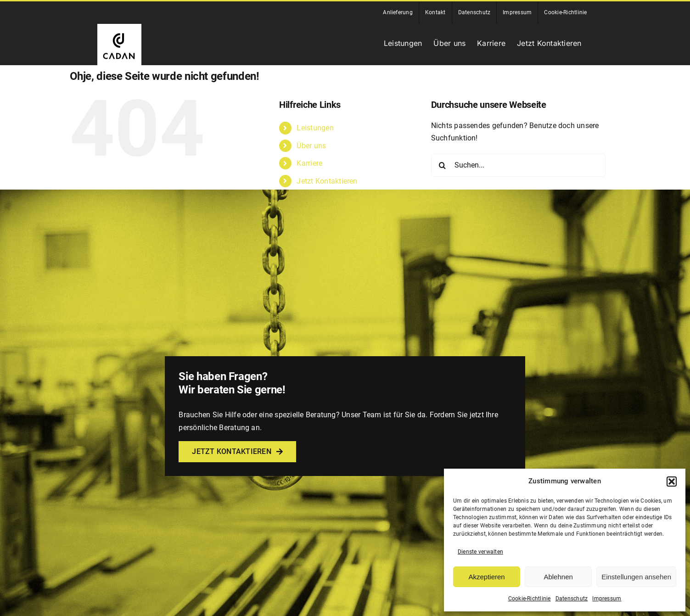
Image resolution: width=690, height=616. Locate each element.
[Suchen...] (518, 165)
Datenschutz (572, 599)
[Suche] (443, 165)
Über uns (311, 146)
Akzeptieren (486, 577)
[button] (672, 482)
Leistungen (315, 128)
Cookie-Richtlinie (530, 599)
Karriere (309, 163)
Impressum (607, 599)
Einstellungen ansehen (636, 577)
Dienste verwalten (480, 552)
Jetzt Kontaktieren (327, 181)
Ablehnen (558, 577)
